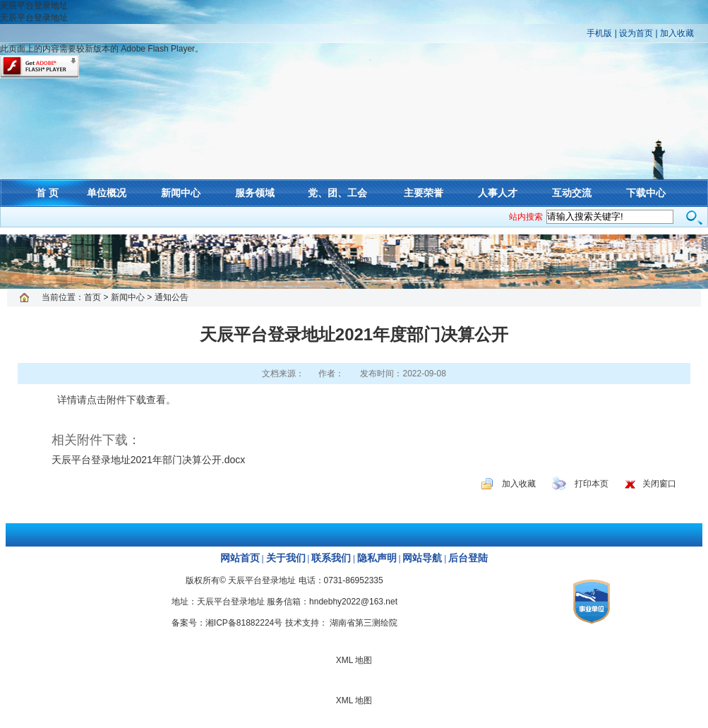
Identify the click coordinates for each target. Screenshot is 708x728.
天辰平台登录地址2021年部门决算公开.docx (149, 460)
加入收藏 (677, 33)
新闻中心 (181, 193)
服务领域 (255, 193)
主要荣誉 (424, 193)
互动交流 (572, 193)
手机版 (599, 33)
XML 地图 (354, 261)
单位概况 (107, 193)
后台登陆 (468, 558)
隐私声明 (377, 558)
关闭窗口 (659, 484)
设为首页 (636, 33)
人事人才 (498, 193)
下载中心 (646, 193)
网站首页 (240, 558)
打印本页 (592, 484)
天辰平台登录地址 (34, 6)
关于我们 (286, 558)
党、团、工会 (337, 193)
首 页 (47, 193)
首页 (92, 297)
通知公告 (172, 297)
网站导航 (422, 558)
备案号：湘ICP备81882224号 (227, 623)
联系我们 (331, 558)
